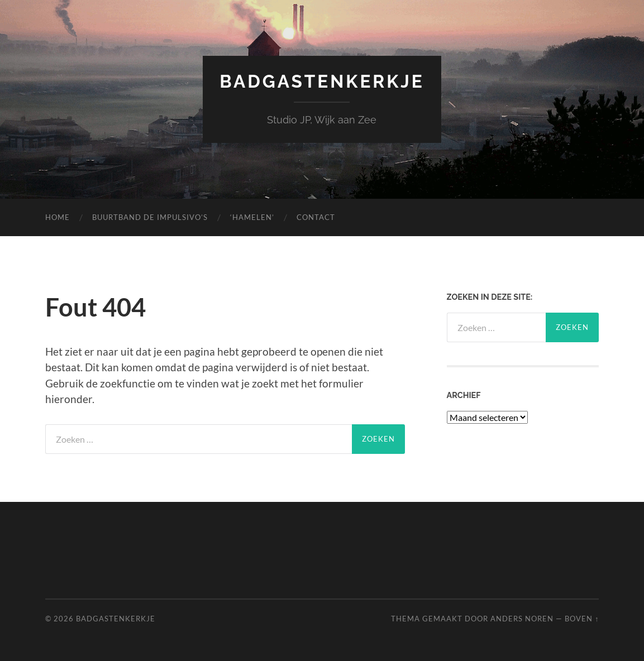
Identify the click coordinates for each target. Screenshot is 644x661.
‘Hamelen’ (252, 217)
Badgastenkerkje (322, 81)
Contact (316, 217)
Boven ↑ (582, 619)
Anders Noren (522, 619)
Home (58, 217)
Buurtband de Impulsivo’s (150, 217)
